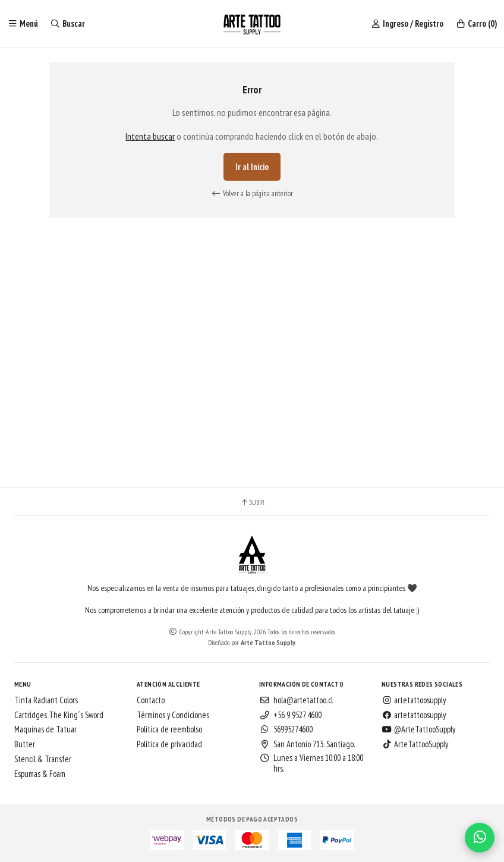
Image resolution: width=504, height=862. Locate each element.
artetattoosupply (414, 700)
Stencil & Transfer (43, 759)
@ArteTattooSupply (418, 729)
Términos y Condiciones (173, 715)
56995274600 (286, 729)
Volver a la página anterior (252, 194)
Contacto (151, 700)
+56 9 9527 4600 (290, 715)
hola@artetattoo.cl (296, 700)
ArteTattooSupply (415, 744)
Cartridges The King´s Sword (59, 715)
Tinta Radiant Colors (46, 700)
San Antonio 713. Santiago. (307, 744)
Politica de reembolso (169, 729)
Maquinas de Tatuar (45, 729)
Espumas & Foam (40, 774)
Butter (25, 744)
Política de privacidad (169, 744)
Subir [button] (252, 502)
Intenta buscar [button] (150, 136)
